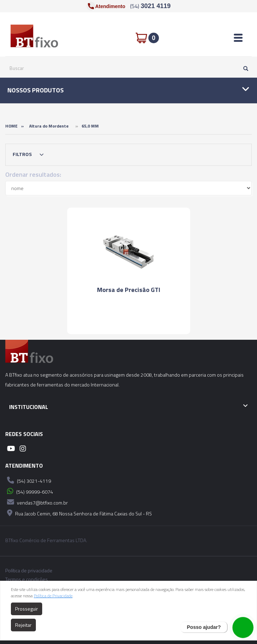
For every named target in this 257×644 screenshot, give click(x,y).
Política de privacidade (29, 571)
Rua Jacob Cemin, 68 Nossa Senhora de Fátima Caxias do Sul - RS (79, 513)
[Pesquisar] (244, 68)
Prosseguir (27, 609)
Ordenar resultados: (33, 174)
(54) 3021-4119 (28, 480)
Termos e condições (27, 579)
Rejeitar (23, 625)
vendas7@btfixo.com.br (37, 502)
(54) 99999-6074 (29, 491)
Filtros (30, 155)
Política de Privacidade (53, 596)
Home (11, 126)
